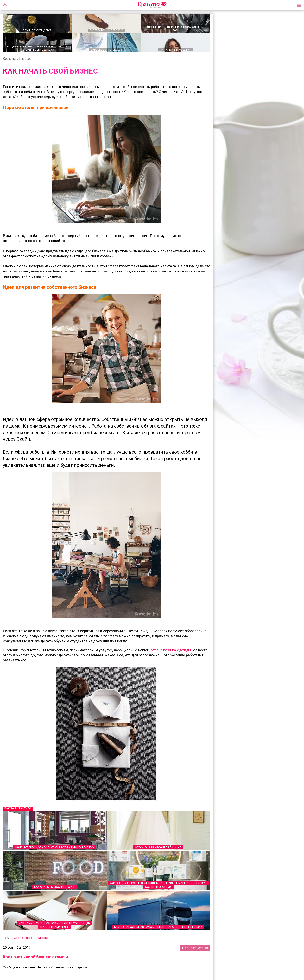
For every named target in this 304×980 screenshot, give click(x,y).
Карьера (25, 59)
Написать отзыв (195, 948)
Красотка (10, 59)
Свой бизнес (23, 938)
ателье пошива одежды (171, 650)
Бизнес (43, 938)
